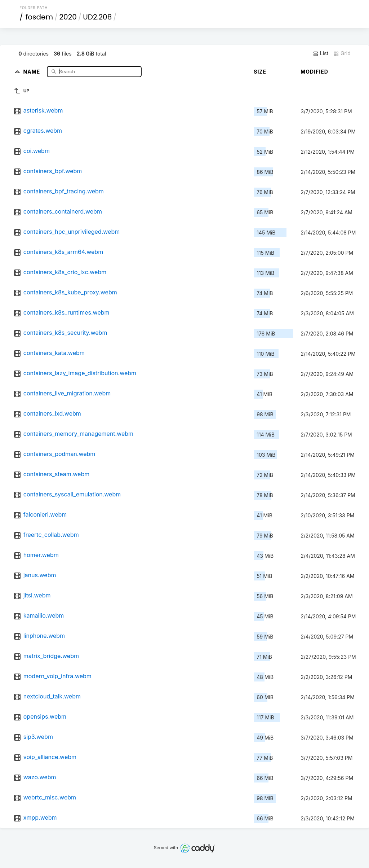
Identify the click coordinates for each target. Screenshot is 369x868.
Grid (342, 53)
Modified (314, 72)
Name (33, 71)
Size (260, 72)
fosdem (39, 17)
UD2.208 (97, 17)
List (321, 53)
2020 (68, 17)
